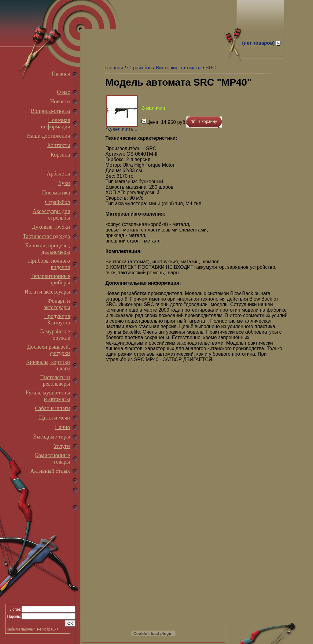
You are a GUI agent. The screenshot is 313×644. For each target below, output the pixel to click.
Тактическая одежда (46, 236)
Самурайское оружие (55, 335)
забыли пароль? (21, 629)
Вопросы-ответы (50, 111)
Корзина (60, 155)
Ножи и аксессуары (47, 292)
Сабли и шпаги (53, 408)
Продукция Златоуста (57, 319)
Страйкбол (57, 202)
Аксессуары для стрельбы (51, 215)
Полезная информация (55, 123)
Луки (64, 183)
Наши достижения (48, 136)
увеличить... (124, 129)
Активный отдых (50, 471)
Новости (60, 102)
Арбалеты (58, 174)
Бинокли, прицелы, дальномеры (48, 249)
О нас (63, 92)
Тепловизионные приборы (50, 279)
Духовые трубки (51, 227)
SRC (211, 68)
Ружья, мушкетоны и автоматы (48, 396)
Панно (63, 427)
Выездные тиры (52, 437)
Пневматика (56, 193)
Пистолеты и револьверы (55, 381)
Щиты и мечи (54, 418)
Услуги (62, 446)
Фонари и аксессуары (57, 304)
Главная (61, 74)
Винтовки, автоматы (179, 68)
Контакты (59, 145)
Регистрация (48, 629)
